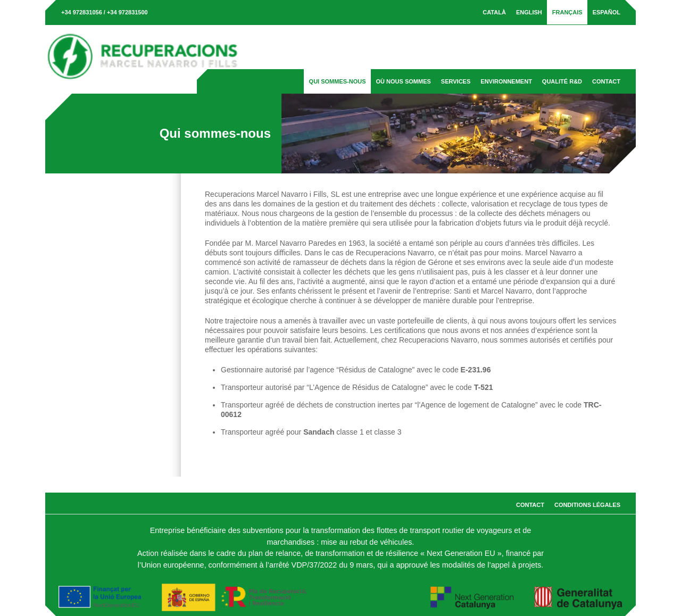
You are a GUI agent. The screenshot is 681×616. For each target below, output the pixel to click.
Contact (606, 81)
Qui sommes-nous (338, 81)
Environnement (506, 81)
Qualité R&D (562, 81)
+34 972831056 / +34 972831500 (105, 12)
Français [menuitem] (567, 12)
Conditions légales (587, 505)
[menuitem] (494, 12)
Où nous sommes (404, 81)
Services (456, 81)
